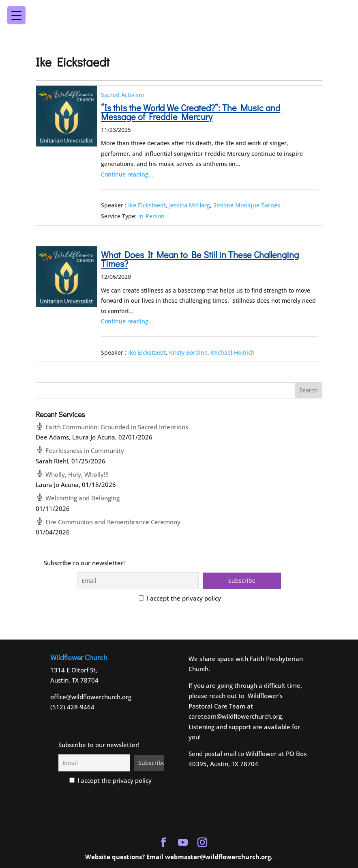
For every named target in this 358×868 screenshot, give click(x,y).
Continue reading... (127, 174)
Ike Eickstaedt (147, 205)
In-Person (151, 216)
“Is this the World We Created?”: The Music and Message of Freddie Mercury (191, 112)
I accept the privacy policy (180, 598)
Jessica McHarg (190, 205)
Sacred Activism (122, 95)
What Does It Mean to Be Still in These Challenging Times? (200, 259)
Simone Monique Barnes (247, 205)
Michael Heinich (233, 352)
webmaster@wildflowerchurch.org (218, 857)
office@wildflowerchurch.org (91, 697)
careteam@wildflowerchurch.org (235, 716)
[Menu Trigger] (335, 10)
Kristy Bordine (188, 352)
